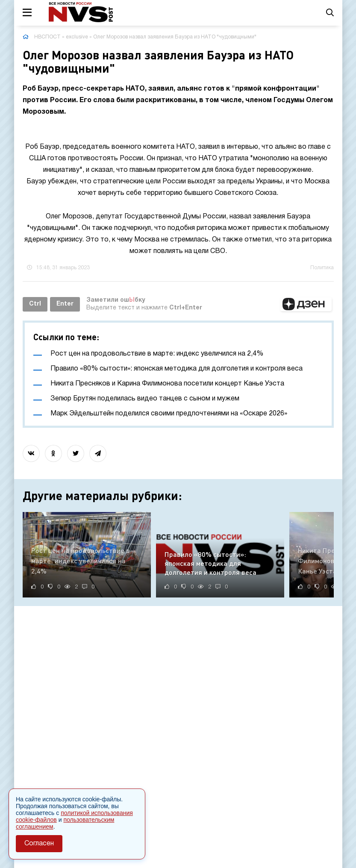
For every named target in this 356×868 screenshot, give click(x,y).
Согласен (39, 844)
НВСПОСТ (47, 37)
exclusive (77, 37)
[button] (306, 304)
